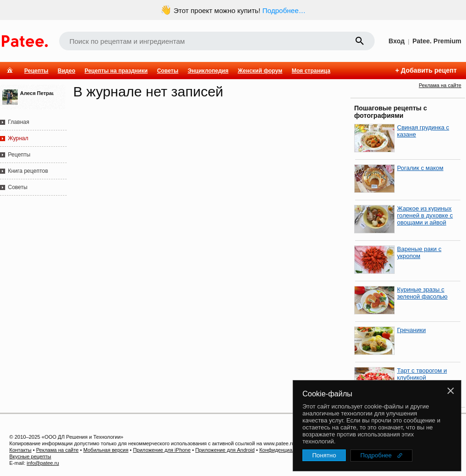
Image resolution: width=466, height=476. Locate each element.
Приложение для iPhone (162, 450)
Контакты (21, 450)
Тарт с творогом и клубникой (422, 374)
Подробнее (376, 455)
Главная (19, 122)
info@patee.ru (43, 463)
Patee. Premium (437, 41)
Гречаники (411, 330)
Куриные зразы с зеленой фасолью (422, 293)
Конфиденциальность (285, 450)
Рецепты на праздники (116, 71)
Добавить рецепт (429, 70)
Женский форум (260, 71)
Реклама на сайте (440, 85)
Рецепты (36, 71)
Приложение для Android (225, 450)
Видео (67, 71)
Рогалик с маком (420, 168)
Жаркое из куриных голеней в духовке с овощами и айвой (425, 215)
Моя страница (311, 71)
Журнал (18, 138)
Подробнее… (284, 10)
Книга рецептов (28, 171)
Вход (397, 41)
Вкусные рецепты (30, 456)
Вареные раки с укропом (419, 252)
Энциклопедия (208, 71)
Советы (168, 71)
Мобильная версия (106, 450)
